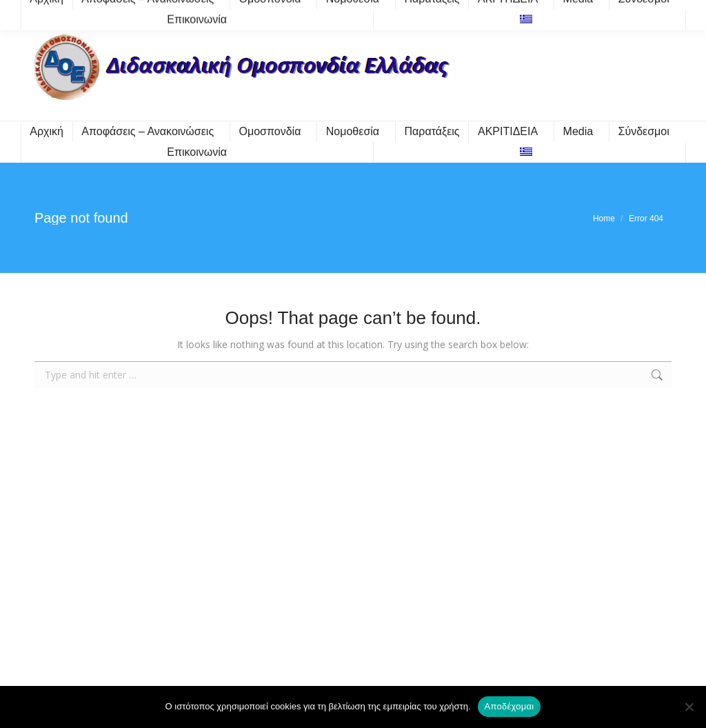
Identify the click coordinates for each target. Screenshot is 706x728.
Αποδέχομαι (510, 706)
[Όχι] (689, 707)
